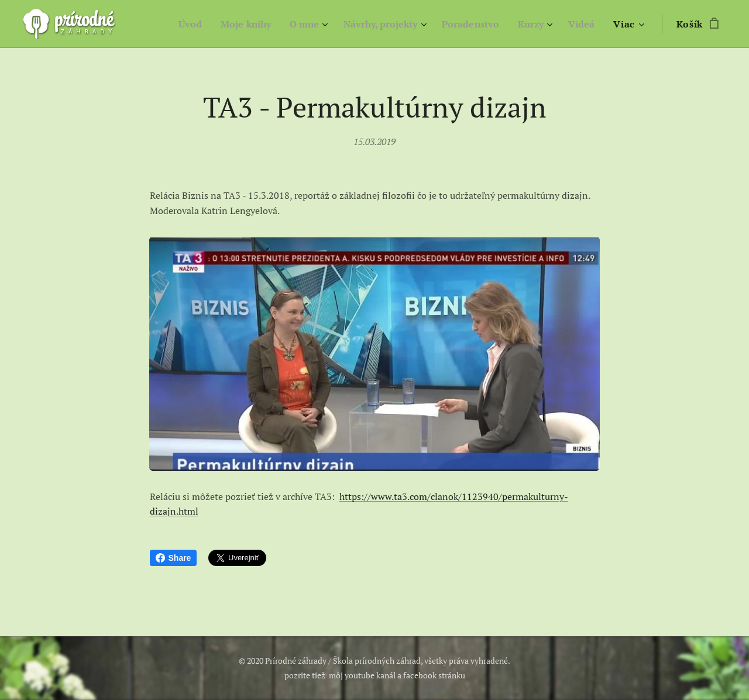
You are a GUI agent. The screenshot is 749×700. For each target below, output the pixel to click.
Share (173, 558)
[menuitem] (169, 24)
